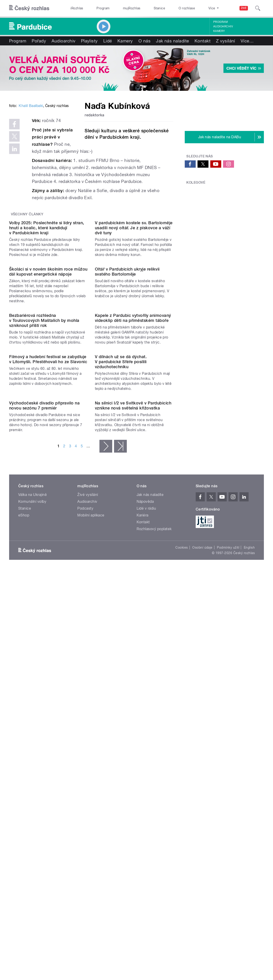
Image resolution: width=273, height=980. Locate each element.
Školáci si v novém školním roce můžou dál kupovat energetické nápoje (48, 411)
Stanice (159, 8)
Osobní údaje (202, 819)
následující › (106, 718)
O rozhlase (187, 8)
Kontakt (203, 41)
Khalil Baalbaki (31, 171)
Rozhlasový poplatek (154, 801)
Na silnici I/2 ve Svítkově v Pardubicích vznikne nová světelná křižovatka (133, 677)
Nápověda (145, 773)
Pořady (39, 41)
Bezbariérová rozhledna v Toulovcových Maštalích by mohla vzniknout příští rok (44, 504)
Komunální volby (32, 773)
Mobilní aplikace (91, 787)
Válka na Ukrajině (32, 767)
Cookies (182, 819)
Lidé (108, 41)
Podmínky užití (228, 819)
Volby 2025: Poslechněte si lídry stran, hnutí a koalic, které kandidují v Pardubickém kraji (47, 323)
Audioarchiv (223, 26)
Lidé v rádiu (146, 780)
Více (247, 41)
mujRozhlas (132, 8)
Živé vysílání (88, 767)
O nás (144, 41)
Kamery (219, 31)
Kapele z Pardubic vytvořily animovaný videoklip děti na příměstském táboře (133, 502)
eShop (24, 787)
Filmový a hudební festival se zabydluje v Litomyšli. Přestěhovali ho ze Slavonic (48, 587)
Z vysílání (226, 41)
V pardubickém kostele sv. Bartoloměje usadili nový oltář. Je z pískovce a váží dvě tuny (134, 323)
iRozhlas (77, 8)
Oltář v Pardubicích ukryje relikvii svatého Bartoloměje (127, 411)
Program (103, 8)
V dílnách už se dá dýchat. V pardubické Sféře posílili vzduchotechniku (121, 589)
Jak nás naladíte (173, 41)
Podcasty (85, 780)
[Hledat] (258, 8)
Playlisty (89, 41)
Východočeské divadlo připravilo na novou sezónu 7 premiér (44, 677)
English (249, 819)
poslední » (120, 718)
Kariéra (143, 787)
